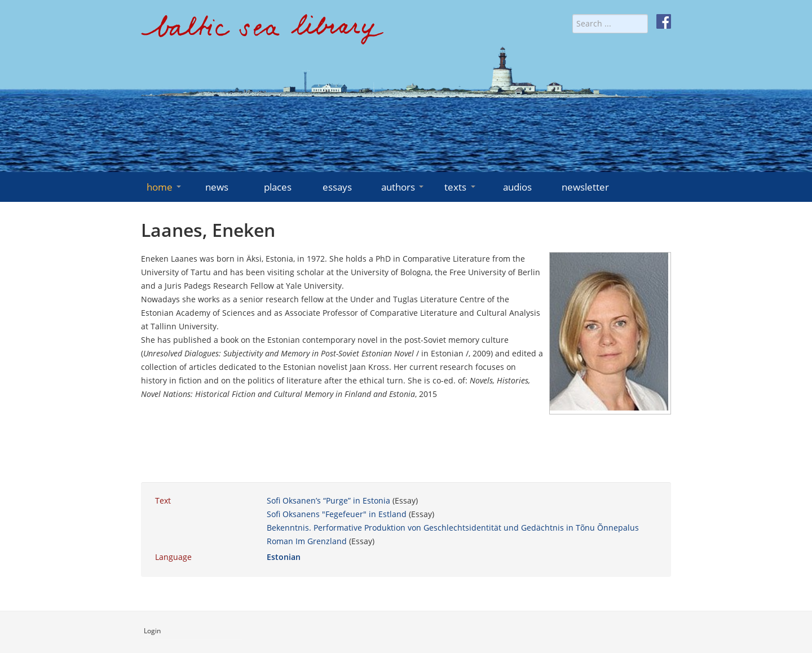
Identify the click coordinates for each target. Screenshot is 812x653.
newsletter (585, 187)
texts (461, 187)
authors (403, 187)
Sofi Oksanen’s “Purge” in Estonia (328, 500)
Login (152, 631)
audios (517, 187)
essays (337, 187)
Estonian (284, 557)
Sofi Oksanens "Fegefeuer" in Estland (337, 514)
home (165, 187)
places (278, 187)
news (217, 187)
